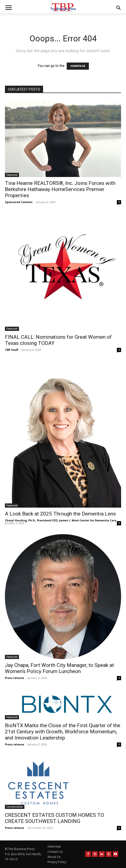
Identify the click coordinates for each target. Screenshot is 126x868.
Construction (15, 807)
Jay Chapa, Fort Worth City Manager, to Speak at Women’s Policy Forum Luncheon (59, 668)
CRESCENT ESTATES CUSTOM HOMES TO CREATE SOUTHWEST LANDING (55, 818)
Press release (15, 678)
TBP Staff (12, 350)
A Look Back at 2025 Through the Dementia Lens (60, 514)
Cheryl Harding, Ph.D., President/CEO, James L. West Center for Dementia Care (61, 520)
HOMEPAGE (78, 66)
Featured (12, 175)
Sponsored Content (19, 202)
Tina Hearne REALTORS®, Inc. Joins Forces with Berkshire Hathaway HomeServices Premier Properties (60, 189)
